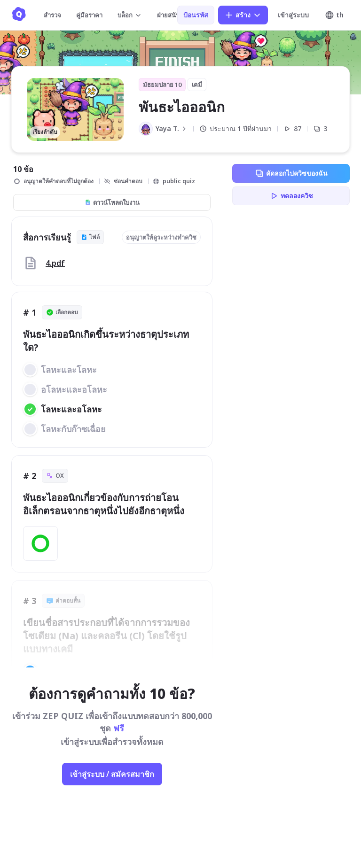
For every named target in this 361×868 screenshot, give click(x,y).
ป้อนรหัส (196, 15)
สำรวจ (52, 15)
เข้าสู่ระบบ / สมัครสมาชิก (112, 774)
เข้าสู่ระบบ (293, 15)
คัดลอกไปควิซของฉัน (291, 173)
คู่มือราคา (89, 15)
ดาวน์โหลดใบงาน (112, 202)
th (334, 15)
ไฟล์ (90, 237)
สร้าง (243, 15)
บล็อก (130, 15)
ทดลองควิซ (291, 196)
